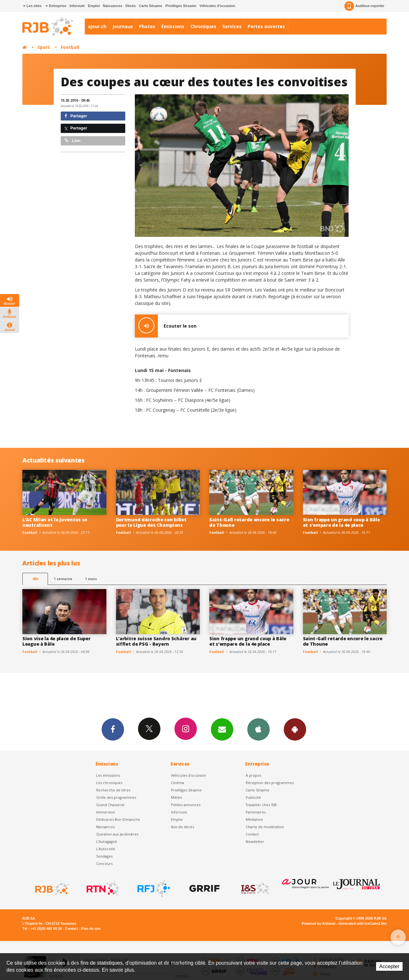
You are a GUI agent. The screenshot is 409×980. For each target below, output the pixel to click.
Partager (76, 116)
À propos (253, 775)
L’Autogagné (107, 841)
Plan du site (91, 929)
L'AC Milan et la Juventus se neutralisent (55, 522)
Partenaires (256, 812)
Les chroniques (109, 783)
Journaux (123, 26)
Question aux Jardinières (117, 834)
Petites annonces (186, 805)
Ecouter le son (166, 326)
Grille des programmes (116, 797)
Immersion (106, 812)
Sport (44, 47)
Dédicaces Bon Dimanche (118, 819)
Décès (131, 6)
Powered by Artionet (319, 923)
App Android (295, 729)
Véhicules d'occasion (217, 6)
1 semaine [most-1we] (63, 579)
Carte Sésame (151, 6)
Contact (252, 834)
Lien (73, 140)
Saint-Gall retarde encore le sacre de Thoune (249, 522)
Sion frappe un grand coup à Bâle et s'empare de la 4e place (341, 522)
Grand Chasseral (110, 805)
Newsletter (255, 841)
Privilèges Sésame (181, 6)
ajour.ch (97, 26)
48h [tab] (35, 579)
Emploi (94, 6)
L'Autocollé (106, 849)
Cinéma (177, 783)
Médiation (254, 819)
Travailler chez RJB (261, 805)
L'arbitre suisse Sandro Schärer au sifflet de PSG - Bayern (156, 641)
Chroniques (203, 26)
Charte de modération (265, 827)
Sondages (104, 856)
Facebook (113, 729)
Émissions (173, 26)
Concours (104, 863)
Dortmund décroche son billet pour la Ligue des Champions (151, 522)
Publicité (253, 797)
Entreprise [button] (56, 6)
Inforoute (77, 6)
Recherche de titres (113, 790)
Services (232, 26)
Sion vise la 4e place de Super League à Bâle (57, 641)
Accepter (389, 966)
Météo (177, 797)
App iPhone (259, 729)
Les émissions (108, 775)
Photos (147, 26)
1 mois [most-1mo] (91, 579)
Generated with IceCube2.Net (363, 923)
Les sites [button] (32, 6)
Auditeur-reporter (364, 6)
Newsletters (222, 729)
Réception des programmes (270, 783)
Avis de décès (182, 827)
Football (70, 47)
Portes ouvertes (266, 26)
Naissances (113, 6)
